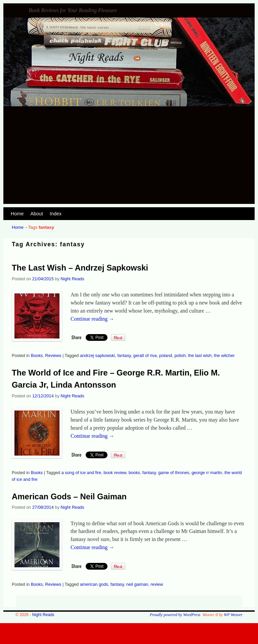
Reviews (53, 355)
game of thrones (174, 473)
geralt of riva (145, 355)
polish (180, 355)
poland (166, 355)
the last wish (200, 355)
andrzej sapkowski (97, 355)
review (157, 584)
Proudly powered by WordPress (175, 615)
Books (37, 355)
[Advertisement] (129, 157)
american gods (94, 584)
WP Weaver (233, 615)
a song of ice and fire (81, 473)
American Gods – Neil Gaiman (69, 496)
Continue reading (92, 319)
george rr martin (207, 473)
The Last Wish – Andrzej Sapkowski (80, 268)
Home (17, 214)
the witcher (224, 355)
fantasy (124, 355)
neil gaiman (137, 584)
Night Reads (22, 6)
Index (56, 214)
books (134, 473)
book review (115, 473)
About (37, 214)
